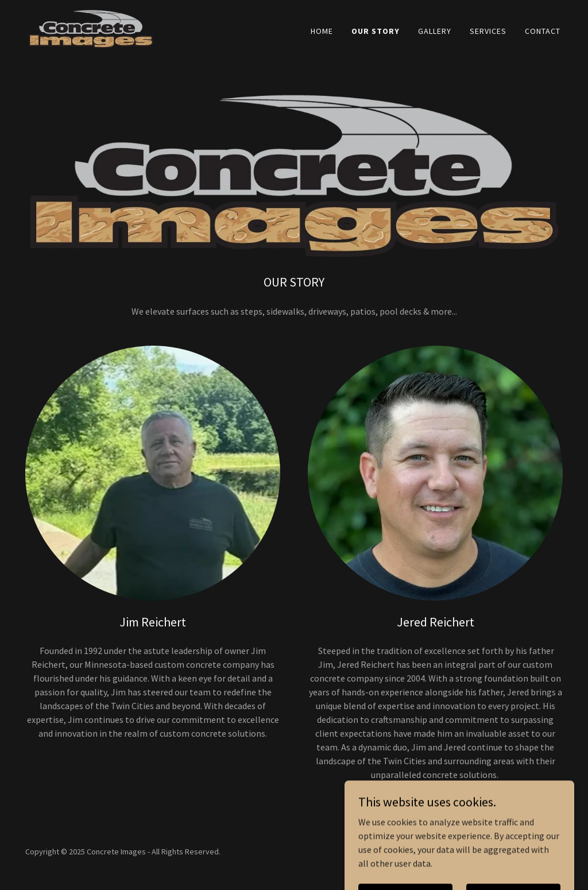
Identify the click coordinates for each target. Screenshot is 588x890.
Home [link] (322, 31)
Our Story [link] (376, 31)
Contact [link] (543, 31)
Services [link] (488, 31)
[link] (91, 28)
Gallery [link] (435, 31)
